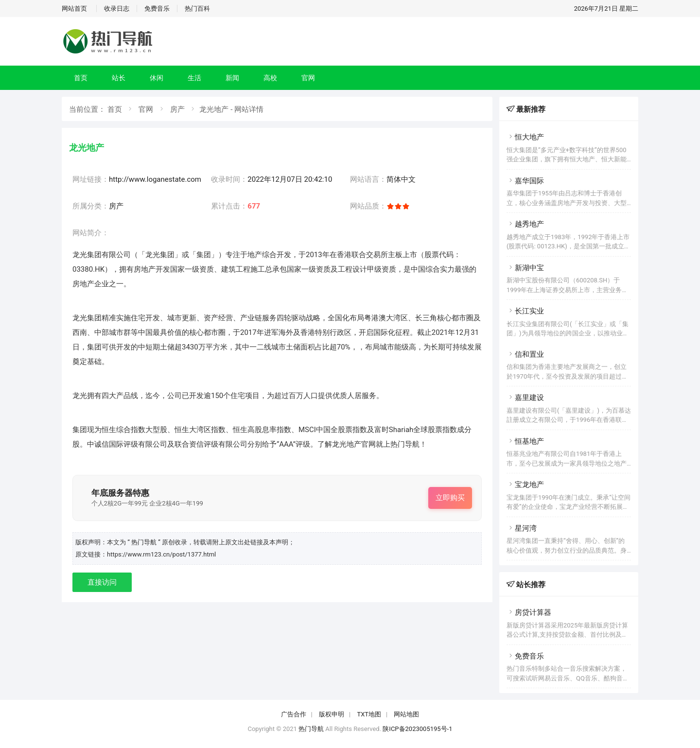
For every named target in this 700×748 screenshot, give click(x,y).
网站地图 (406, 714)
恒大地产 (525, 137)
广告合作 (294, 714)
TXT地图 (369, 714)
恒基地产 (525, 441)
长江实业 (525, 311)
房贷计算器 (529, 612)
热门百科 (197, 9)
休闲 (157, 78)
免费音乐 (157, 9)
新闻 (232, 78)
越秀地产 (525, 224)
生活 (194, 78)
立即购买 (450, 498)
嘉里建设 (525, 398)
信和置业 (525, 354)
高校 (270, 78)
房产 (177, 109)
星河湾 (522, 528)
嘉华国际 (525, 181)
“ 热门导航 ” (145, 542)
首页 (81, 78)
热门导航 (311, 729)
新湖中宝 (525, 268)
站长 (119, 78)
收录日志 (117, 9)
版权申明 (332, 714)
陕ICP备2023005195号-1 (417, 729)
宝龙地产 (525, 485)
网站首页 (74, 9)
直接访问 (102, 582)
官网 (308, 78)
